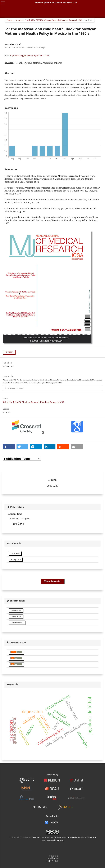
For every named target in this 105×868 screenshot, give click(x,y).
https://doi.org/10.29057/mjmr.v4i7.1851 (29, 55)
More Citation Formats (14, 388)
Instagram (16, 559)
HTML (10, 352)
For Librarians (17, 623)
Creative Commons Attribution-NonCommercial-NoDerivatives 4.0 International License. (63, 839)
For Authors (16, 617)
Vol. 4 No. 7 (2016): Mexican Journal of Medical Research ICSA (54, 20)
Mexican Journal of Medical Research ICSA (56, 3)
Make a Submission (52, 581)
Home (9, 20)
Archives (19, 20)
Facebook (15, 553)
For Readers (16, 611)
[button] (9, 447)
